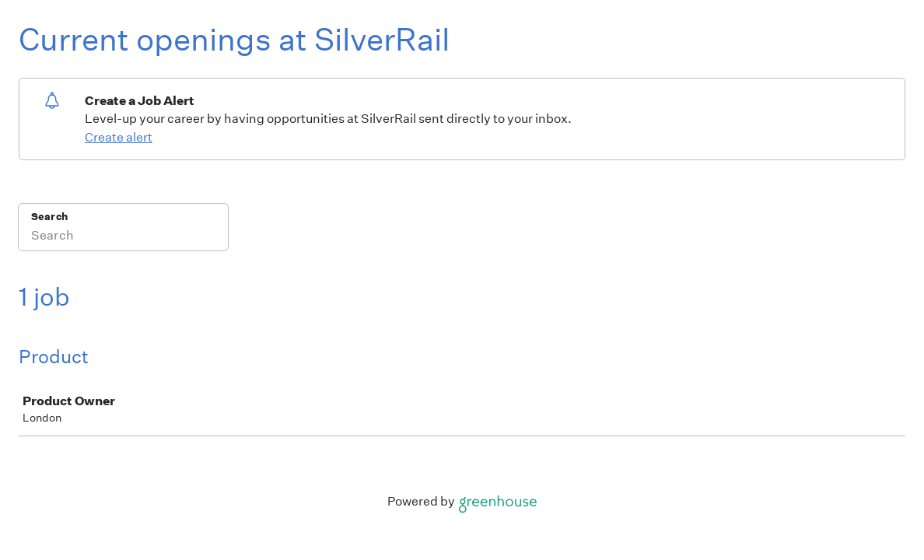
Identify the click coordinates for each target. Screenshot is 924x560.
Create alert (119, 137)
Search (49, 217)
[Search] (123, 237)
